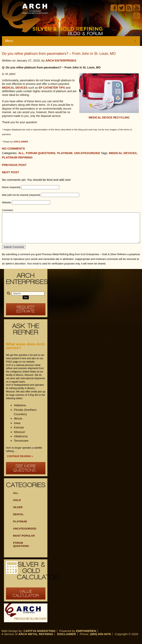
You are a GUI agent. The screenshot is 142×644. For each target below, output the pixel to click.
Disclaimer (67, 640)
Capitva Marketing (39, 637)
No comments (13, 148)
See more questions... (26, 474)
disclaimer (21, 142)
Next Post (11, 172)
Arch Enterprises (61, 60)
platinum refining (17, 157)
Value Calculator (26, 599)
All (21, 153)
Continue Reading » (20, 462)
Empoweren (86, 637)
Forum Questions (41, 153)
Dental (18, 520)
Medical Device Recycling (109, 117)
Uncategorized (87, 153)
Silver (18, 513)
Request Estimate (26, 315)
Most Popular (24, 542)
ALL (16, 499)
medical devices (123, 153)
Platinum (65, 153)
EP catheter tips (52, 88)
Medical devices (15, 88)
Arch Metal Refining (36, 640)
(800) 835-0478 (101, 640)
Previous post (14, 165)
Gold (17, 506)
